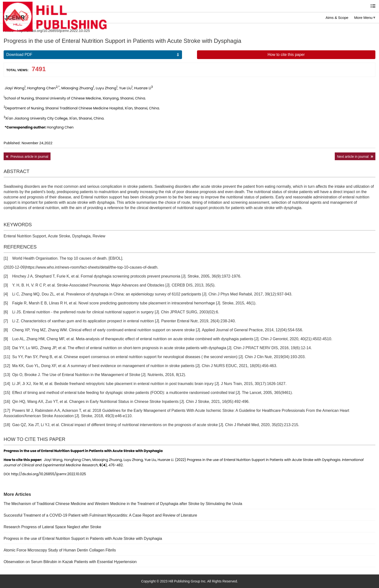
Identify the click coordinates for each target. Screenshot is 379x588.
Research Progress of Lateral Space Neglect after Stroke (52, 527)
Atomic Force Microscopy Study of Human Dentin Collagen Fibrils (60, 550)
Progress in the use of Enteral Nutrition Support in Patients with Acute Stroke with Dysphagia (83, 539)
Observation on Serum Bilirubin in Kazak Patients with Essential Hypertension (70, 562)
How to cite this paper (286, 55)
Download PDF (19, 55)
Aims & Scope (337, 18)
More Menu (363, 18)
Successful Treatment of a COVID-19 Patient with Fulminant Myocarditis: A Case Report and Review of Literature (100, 515)
